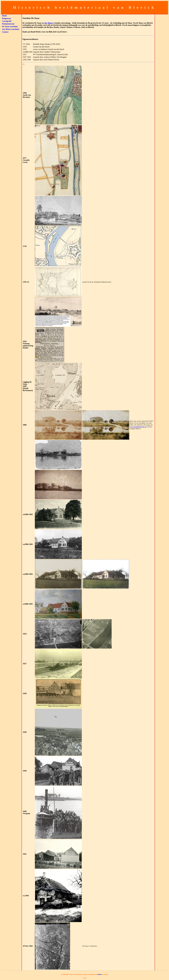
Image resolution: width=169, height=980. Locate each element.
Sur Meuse (49, 23)
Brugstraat (7, 18)
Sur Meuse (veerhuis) (11, 29)
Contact (5, 32)
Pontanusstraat (8, 24)
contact (99, 974)
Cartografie (7, 21)
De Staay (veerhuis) (10, 26)
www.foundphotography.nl (138, 427)
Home (5, 16)
